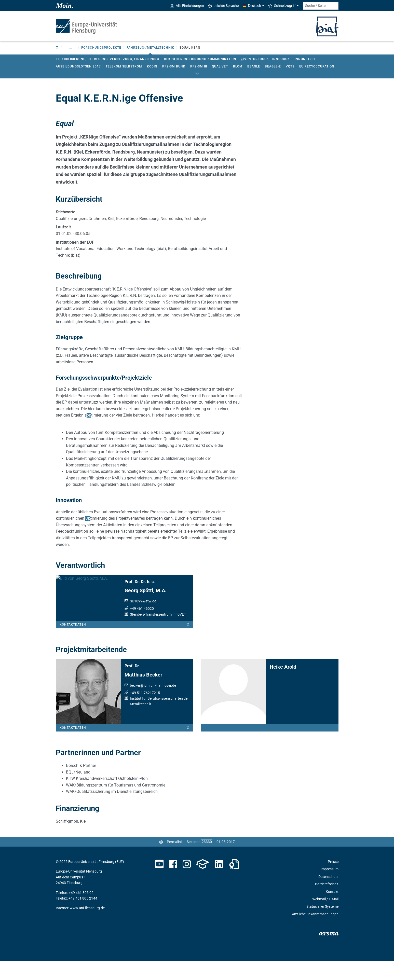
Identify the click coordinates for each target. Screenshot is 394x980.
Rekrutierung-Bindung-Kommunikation (200, 59)
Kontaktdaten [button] (126, 643)
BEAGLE (254, 66)
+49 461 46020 (142, 609)
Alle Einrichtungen (187, 6)
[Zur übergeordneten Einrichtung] (58, 48)
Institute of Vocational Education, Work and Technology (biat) (111, 249)
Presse (333, 880)
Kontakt (332, 910)
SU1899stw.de (143, 601)
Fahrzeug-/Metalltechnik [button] (150, 48)
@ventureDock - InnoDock (266, 59)
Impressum (330, 888)
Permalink (175, 861)
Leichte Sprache (223, 6)
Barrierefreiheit (327, 903)
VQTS (290, 66)
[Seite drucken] (161, 861)
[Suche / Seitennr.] (321, 6)
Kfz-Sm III (199, 66)
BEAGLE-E (273, 66)
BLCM (238, 66)
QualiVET (220, 66)
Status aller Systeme (322, 926)
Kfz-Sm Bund (174, 66)
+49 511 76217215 (145, 712)
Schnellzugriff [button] (282, 6)
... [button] (70, 48)
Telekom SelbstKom (124, 66)
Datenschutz (328, 895)
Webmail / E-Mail (325, 918)
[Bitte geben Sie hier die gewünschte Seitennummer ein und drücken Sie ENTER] (207, 861)
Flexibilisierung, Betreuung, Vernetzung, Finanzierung (107, 59)
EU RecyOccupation (317, 66)
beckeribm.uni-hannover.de (153, 704)
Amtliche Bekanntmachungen (315, 933)
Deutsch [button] (252, 6)
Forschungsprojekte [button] (101, 48)
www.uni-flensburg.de (87, 927)
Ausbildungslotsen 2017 (78, 66)
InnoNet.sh (305, 59)
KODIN (152, 66)
